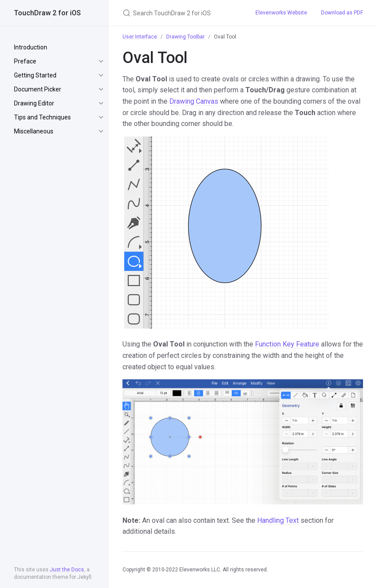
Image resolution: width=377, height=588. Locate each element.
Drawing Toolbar (185, 37)
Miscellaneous (34, 131)
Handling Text (278, 520)
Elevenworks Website (281, 13)
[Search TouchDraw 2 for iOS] (178, 13)
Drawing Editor (34, 103)
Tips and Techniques (42, 117)
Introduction (31, 47)
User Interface (140, 37)
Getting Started (35, 75)
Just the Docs (67, 570)
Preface (25, 61)
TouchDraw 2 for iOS (47, 13)
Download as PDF (342, 13)
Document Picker (38, 89)
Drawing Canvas (194, 101)
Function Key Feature (287, 344)
